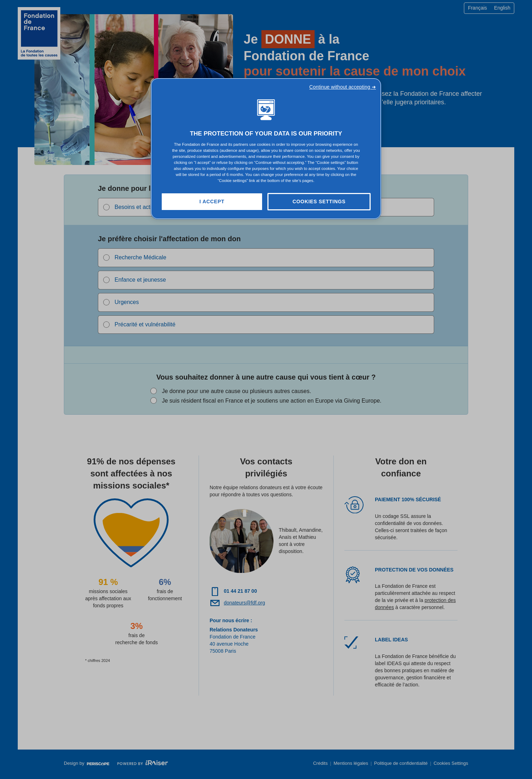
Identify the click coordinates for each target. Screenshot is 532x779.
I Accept (212, 201)
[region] (266, 149)
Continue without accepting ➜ (343, 87)
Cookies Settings (319, 201)
